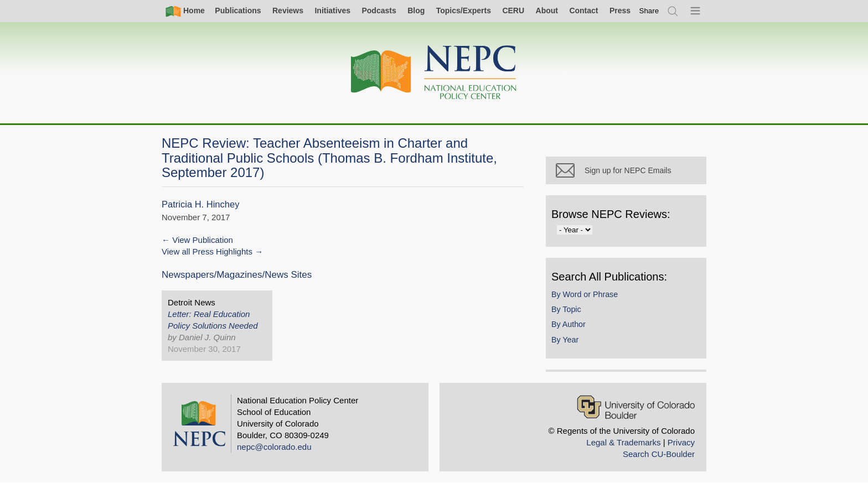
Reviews (288, 11)
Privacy (681, 442)
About (547, 11)
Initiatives (332, 11)
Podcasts (379, 11)
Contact (583, 11)
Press (620, 11)
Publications (238, 11)
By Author (569, 324)
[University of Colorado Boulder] (636, 407)
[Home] (434, 73)
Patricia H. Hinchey (200, 204)
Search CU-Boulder (659, 454)
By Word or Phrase (585, 294)
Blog (416, 11)
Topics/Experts (464, 11)
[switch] (649, 11)
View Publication (203, 240)
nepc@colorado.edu (274, 447)
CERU (513, 11)
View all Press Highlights (207, 251)
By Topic (566, 309)
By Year (565, 340)
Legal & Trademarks (623, 442)
